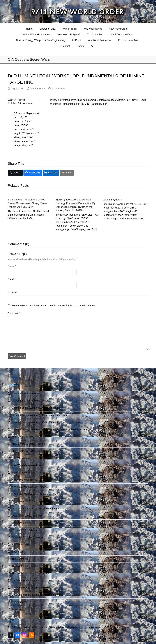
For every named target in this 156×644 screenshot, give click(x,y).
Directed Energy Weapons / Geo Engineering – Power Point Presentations (52, 430)
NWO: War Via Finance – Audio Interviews (35, 494)
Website (12, 292)
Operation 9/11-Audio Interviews (29, 537)
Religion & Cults (20, 545)
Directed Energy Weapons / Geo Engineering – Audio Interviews (46, 422)
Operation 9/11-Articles (24, 530)
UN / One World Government (27, 580)
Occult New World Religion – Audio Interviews (36, 509)
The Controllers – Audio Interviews (30, 573)
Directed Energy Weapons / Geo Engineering (36, 408)
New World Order (21, 458)
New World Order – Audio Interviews (31, 473)
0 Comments (58, 88)
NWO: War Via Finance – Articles (30, 487)
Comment (14, 313)
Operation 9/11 (20, 523)
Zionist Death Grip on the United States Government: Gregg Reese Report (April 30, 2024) (28, 203)
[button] (93, 46)
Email (12, 279)
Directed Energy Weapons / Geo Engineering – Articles (41, 415)
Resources (18, 552)
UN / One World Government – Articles (33, 588)
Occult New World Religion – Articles (31, 501)
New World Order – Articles (26, 465)
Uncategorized (20, 602)
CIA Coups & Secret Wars (26, 394)
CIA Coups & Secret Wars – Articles (31, 401)
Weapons (17, 609)
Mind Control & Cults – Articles (28, 444)
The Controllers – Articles (25, 566)
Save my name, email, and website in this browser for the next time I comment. (54, 306)
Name (12, 266)
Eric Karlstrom (38, 88)
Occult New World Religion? (27, 516)
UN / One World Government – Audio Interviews (38, 595)
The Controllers (20, 559)
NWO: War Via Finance (24, 480)
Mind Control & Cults (23, 437)
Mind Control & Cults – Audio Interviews (33, 451)
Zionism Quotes (113, 200)
